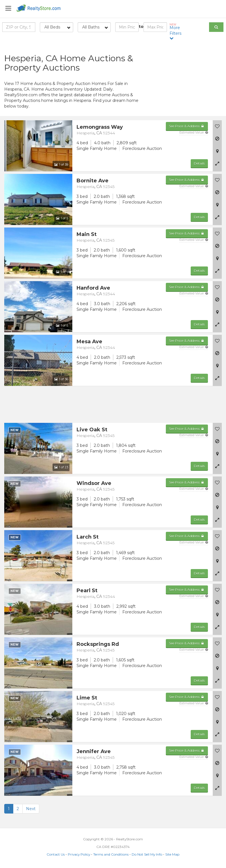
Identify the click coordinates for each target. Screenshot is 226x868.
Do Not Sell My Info (147, 854)
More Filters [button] (177, 31)
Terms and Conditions (111, 854)
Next (31, 809)
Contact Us (56, 854)
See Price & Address (187, 126)
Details (199, 163)
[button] (217, 163)
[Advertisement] (188, 78)
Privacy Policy (79, 854)
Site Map (172, 854)
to (141, 27)
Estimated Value (194, 132)
